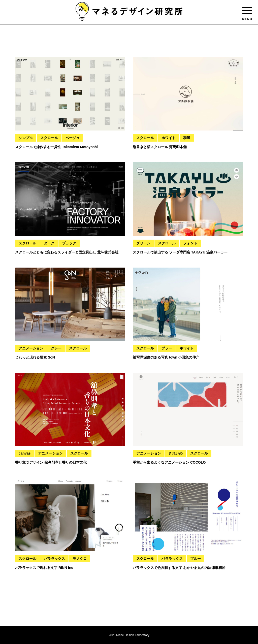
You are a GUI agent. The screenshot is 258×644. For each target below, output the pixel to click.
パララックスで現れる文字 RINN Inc (44, 568)
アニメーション (31, 348)
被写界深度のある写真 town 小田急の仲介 (166, 357)
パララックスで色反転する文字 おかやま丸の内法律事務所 (179, 568)
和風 (187, 138)
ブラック (69, 243)
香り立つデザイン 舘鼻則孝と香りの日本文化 (51, 462)
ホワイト (169, 138)
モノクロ (80, 559)
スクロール (49, 138)
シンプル (26, 138)
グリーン (143, 243)
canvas (25, 453)
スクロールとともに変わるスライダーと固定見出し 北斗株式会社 (67, 252)
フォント (190, 243)
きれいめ (176, 453)
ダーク (49, 243)
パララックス (54, 559)
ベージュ (73, 138)
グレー (56, 348)
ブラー (167, 348)
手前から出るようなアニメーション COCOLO (169, 462)
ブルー (196, 559)
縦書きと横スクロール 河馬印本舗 (160, 147)
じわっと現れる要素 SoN (35, 357)
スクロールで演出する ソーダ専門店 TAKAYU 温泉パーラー (180, 252)
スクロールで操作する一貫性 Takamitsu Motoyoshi (56, 147)
